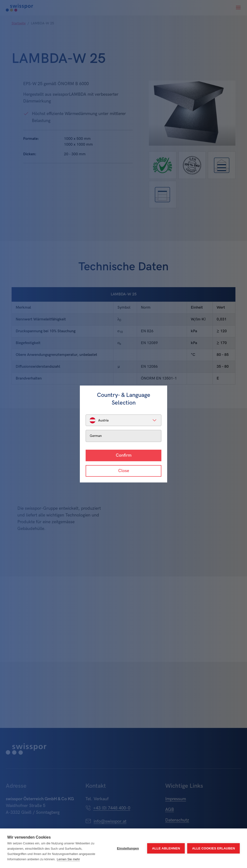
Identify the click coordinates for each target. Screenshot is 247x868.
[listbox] (123, 420)
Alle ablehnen (166, 848)
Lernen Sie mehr (68, 859)
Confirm (124, 455)
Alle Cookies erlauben (213, 848)
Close (124, 471)
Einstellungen (128, 848)
